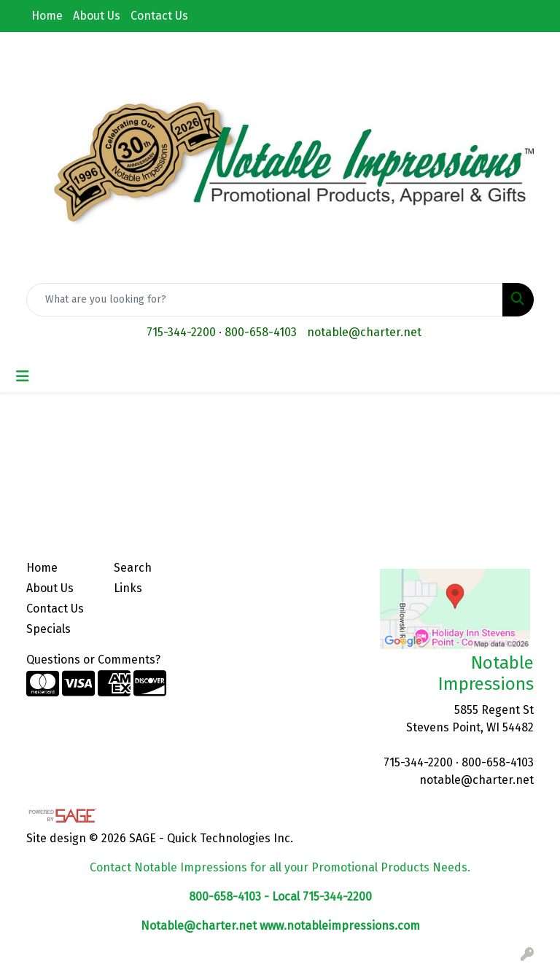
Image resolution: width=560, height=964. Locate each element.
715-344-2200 (181, 332)
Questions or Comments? (93, 660)
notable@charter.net (364, 332)
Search (133, 568)
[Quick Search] (265, 300)
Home (47, 16)
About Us (97, 16)
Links (128, 588)
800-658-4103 (261, 332)
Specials (48, 629)
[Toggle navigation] (23, 376)
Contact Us (159, 16)
